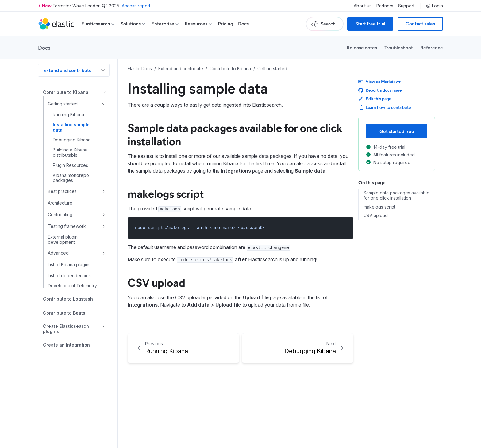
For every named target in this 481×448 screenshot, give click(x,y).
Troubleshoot (399, 47)
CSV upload (156, 282)
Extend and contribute (67, 70)
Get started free (397, 131)
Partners (385, 6)
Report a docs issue (380, 90)
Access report (136, 6)
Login (434, 6)
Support (406, 6)
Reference (432, 47)
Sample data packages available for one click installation (235, 134)
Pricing (225, 24)
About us (363, 6)
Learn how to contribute (385, 107)
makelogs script (166, 193)
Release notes (362, 47)
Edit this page (375, 99)
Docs (243, 24)
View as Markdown (380, 81)
